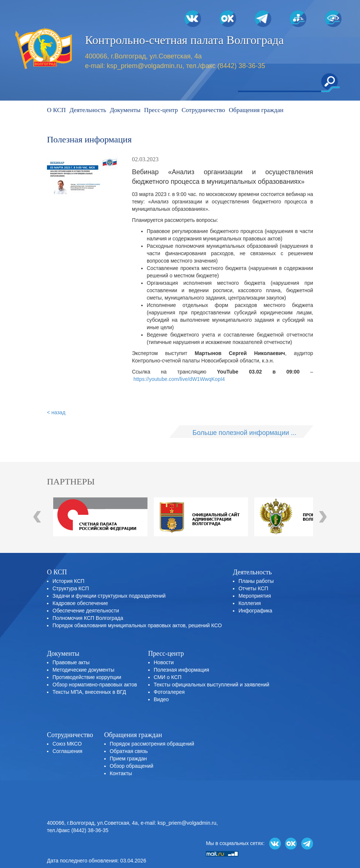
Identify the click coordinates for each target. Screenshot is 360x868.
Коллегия (249, 603)
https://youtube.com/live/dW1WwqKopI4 (179, 379)
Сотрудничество (203, 110)
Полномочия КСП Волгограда (88, 618)
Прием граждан (128, 759)
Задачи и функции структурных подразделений (109, 596)
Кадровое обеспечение (80, 603)
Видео (161, 699)
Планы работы (256, 581)
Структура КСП (71, 588)
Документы (125, 110)
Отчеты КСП (253, 588)
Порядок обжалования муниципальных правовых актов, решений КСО (137, 625)
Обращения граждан (256, 110)
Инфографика (255, 611)
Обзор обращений (132, 766)
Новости (164, 662)
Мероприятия (255, 596)
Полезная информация (181, 670)
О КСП (56, 110)
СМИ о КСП (168, 677)
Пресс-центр (161, 110)
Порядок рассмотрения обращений (152, 744)
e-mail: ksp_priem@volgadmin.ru (178, 823)
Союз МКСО (67, 744)
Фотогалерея (169, 692)
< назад (56, 412)
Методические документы (83, 670)
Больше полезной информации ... (244, 433)
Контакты (121, 773)
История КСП (68, 581)
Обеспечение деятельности (86, 611)
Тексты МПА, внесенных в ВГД (89, 692)
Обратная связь (129, 751)
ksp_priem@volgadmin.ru (145, 66)
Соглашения (67, 751)
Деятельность (88, 110)
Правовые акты (71, 662)
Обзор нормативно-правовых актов (95, 685)
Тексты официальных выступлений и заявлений (212, 685)
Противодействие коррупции (87, 677)
